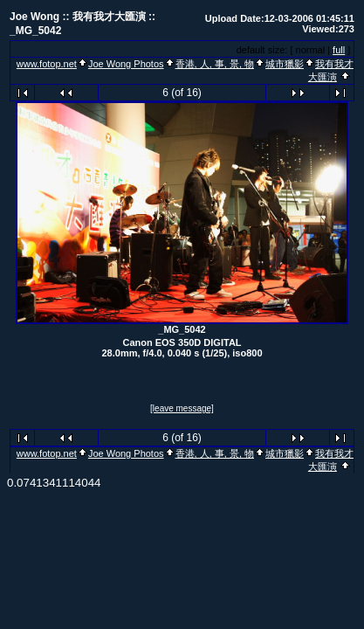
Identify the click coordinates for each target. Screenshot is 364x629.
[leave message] (182, 408)
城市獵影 (285, 64)
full (339, 50)
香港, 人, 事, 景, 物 (215, 64)
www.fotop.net (47, 64)
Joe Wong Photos (126, 64)
